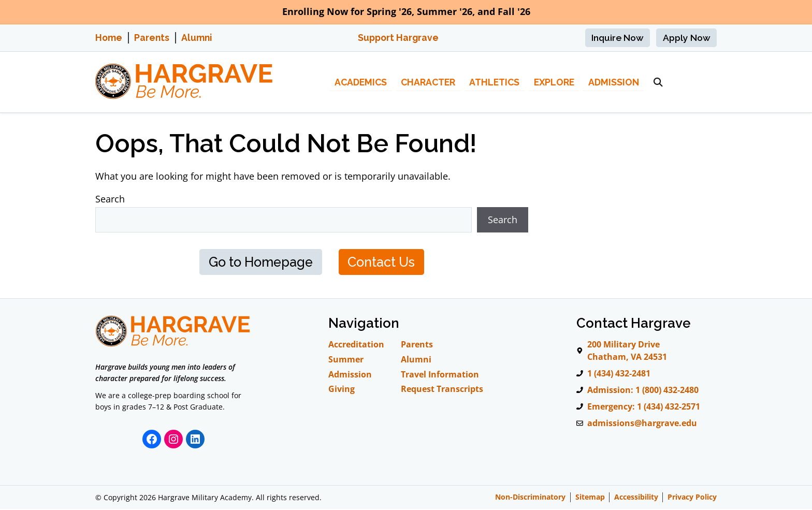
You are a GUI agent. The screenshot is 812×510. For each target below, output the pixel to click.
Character (428, 82)
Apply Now (687, 38)
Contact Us (384, 262)
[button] (658, 82)
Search (110, 199)
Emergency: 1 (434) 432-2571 (644, 407)
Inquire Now (618, 38)
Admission (614, 82)
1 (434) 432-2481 (619, 374)
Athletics (494, 82)
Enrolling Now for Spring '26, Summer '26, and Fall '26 (406, 11)
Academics (361, 82)
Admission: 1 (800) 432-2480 (643, 391)
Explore (554, 82)
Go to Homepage (259, 262)
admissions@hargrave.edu (642, 424)
